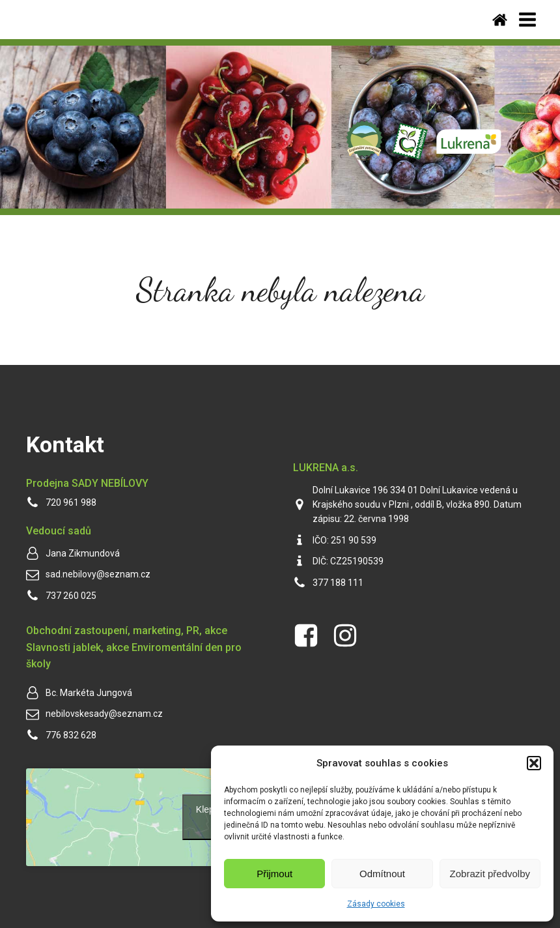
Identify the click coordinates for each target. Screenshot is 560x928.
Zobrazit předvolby (490, 874)
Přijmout (274, 874)
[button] (534, 763)
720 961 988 (71, 502)
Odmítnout (382, 874)
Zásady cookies (376, 904)
